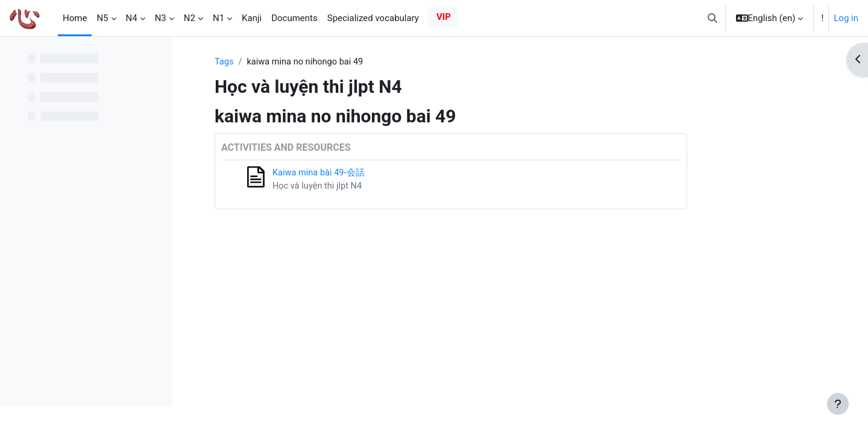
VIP (444, 17)
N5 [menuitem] (102, 18)
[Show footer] (838, 404)
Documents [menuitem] (294, 18)
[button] (712, 18)
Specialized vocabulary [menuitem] (373, 18)
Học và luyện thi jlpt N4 (378, 187)
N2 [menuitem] (190, 18)
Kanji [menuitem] (252, 18)
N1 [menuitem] (219, 18)
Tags (284, 62)
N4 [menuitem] (132, 18)
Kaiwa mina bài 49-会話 (379, 174)
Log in (846, 18)
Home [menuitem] (75, 18)
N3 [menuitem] (161, 18)
